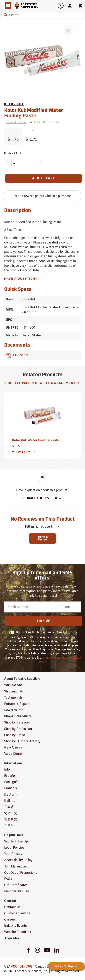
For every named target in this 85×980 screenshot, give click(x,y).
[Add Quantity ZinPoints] (41, 163)
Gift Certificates (16, 885)
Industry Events (15, 926)
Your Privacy (13, 854)
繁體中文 (11, 819)
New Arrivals (13, 748)
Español (10, 776)
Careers (10, 920)
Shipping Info (14, 691)
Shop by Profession (18, 729)
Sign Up (43, 621)
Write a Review (43, 538)
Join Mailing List (16, 866)
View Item (24, 452)
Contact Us (12, 907)
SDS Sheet (20, 355)
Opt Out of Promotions (21, 873)
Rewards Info (14, 710)
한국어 (9, 826)
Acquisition (12, 938)
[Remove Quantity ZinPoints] (7, 163)
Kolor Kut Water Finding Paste (36, 441)
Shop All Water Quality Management (42, 383)
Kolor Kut (14, 104)
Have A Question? (21, 279)
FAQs (8, 879)
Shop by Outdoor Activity (22, 741)
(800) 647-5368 (22, 967)
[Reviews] (15, 122)
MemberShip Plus (17, 891)
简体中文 (11, 813)
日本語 (9, 807)
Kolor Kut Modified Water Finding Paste (34, 113)
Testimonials (13, 698)
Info (7, 770)
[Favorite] (68, 31)
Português (12, 782)
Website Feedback (18, 932)
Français (10, 788)
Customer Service (17, 913)
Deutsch (10, 795)
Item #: (52, 122)
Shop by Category (17, 722)
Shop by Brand (15, 735)
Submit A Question (42, 498)
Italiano (10, 801)
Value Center (14, 754)
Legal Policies (14, 848)
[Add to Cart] (43, 178)
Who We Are (13, 685)
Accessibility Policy (18, 860)
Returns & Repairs (17, 704)
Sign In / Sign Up (16, 841)
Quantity (13, 153)
